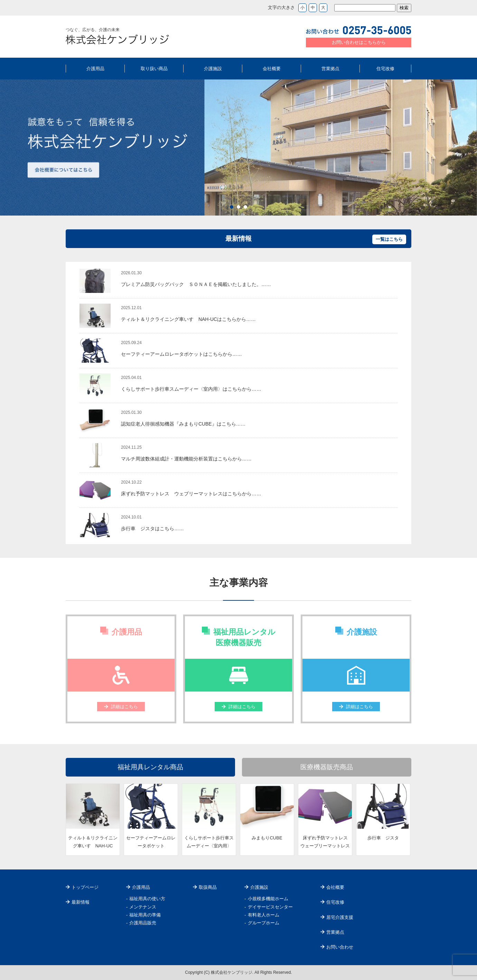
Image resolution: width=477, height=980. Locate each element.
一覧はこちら (389, 239)
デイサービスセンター (270, 907)
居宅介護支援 (340, 917)
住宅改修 (385, 69)
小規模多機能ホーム (268, 899)
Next (468, 148)
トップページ (85, 887)
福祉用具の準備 (145, 915)
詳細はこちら (124, 707)
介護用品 (95, 69)
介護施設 (213, 69)
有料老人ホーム (264, 915)
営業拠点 (330, 69)
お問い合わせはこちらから (359, 42)
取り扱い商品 (154, 69)
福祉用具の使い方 (147, 899)
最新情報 (81, 902)
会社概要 (272, 69)
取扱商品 (208, 887)
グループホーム (264, 923)
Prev (9, 148)
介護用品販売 (143, 923)
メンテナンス (143, 907)
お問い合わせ (340, 947)
